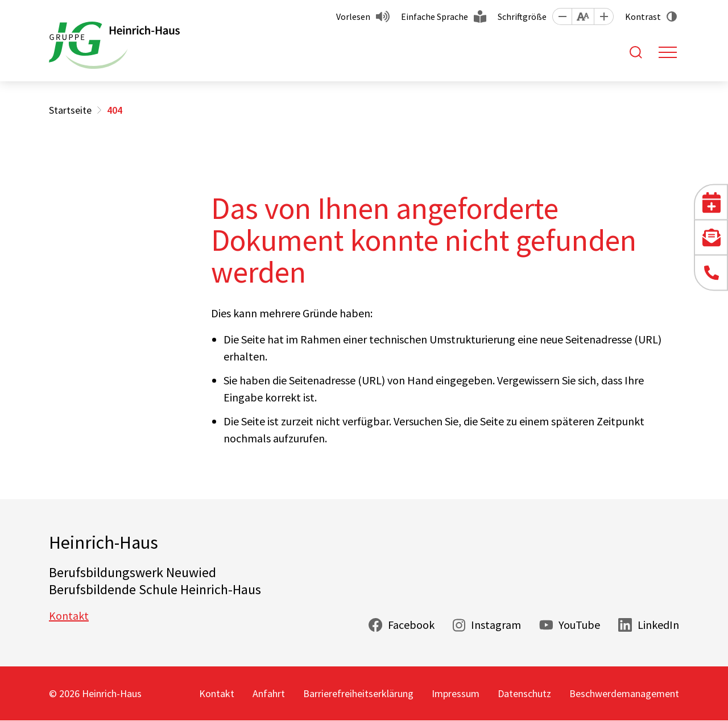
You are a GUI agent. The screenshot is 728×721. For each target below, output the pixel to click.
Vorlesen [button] (353, 16)
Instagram (496, 625)
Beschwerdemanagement (624, 693)
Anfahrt (269, 693)
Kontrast (643, 16)
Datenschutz (524, 693)
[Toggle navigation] (668, 52)
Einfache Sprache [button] (435, 16)
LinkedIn (658, 625)
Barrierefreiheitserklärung (358, 693)
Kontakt (69, 616)
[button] (562, 16)
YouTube (579, 625)
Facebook (411, 625)
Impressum (456, 693)
